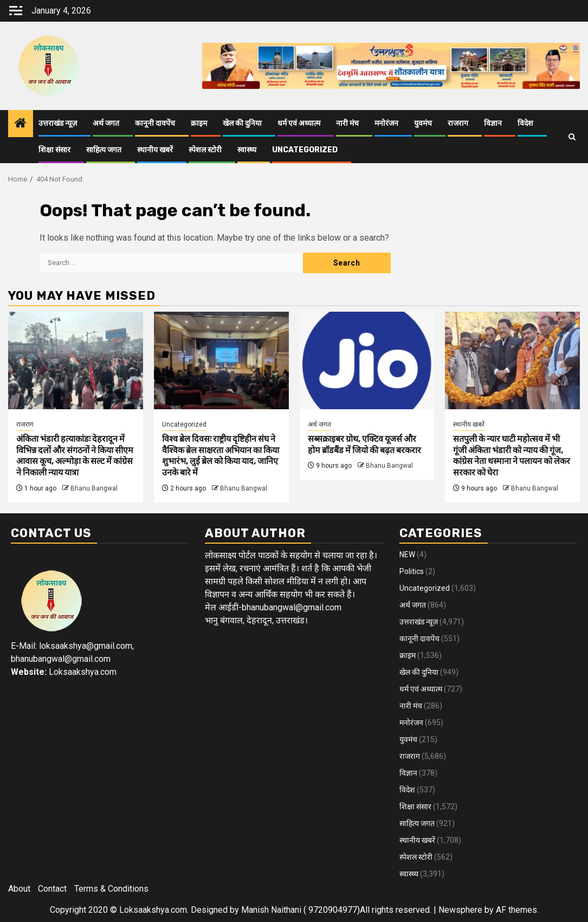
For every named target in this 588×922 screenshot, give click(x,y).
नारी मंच (347, 123)
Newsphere (460, 910)
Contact (52, 889)
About (19, 889)
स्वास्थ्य (247, 150)
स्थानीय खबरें (155, 150)
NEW (407, 555)
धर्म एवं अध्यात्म (299, 123)
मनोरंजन (386, 123)
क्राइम (199, 123)
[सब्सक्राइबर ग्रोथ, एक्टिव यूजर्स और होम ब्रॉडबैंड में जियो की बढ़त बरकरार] (367, 360)
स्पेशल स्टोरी (205, 150)
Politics (412, 571)
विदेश (525, 123)
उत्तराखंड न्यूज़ (58, 123)
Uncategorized (305, 150)
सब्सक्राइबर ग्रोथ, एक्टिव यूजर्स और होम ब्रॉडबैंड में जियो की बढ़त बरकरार (364, 444)
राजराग (458, 123)
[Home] (21, 124)
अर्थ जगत (106, 123)
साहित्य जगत (104, 150)
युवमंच (423, 123)
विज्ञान (493, 123)
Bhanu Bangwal (94, 488)
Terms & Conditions (111, 889)
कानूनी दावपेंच (155, 123)
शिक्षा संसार (54, 150)
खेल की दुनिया (242, 123)
